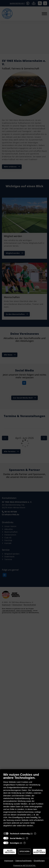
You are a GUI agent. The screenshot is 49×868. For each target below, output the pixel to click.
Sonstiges (15, 843)
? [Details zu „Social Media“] (27, 838)
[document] (24, 802)
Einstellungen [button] (39, 861)
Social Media (16, 838)
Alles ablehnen (10, 851)
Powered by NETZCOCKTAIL (24, 865)
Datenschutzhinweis (24, 861)
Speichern (24, 851)
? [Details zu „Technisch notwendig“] (35, 834)
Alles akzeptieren (39, 851)
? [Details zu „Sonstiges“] (25, 843)
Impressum (9, 861)
